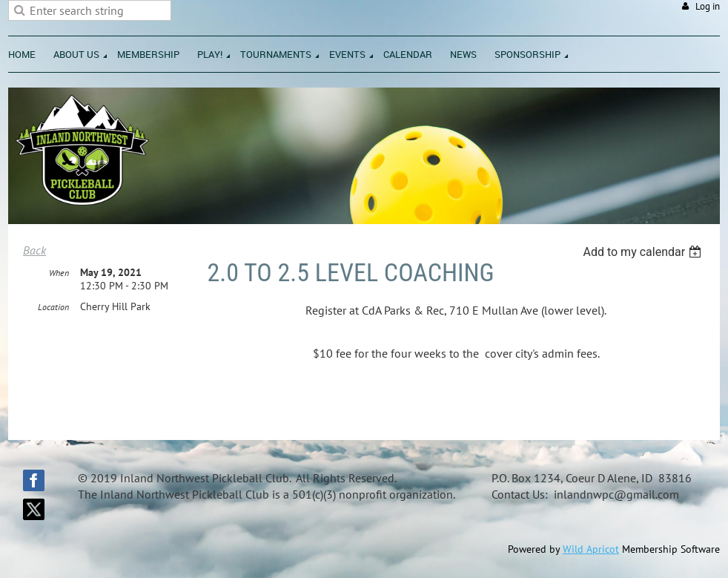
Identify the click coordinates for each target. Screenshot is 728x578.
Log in (708, 6)
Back (34, 250)
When (59, 273)
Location (53, 307)
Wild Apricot (591, 549)
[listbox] (644, 252)
